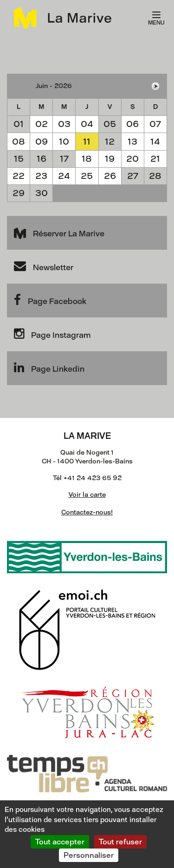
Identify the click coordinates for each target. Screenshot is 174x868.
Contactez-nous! (87, 512)
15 (19, 159)
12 (110, 142)
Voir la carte (87, 495)
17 (64, 159)
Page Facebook (50, 300)
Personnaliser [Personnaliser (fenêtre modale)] (89, 855)
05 (110, 124)
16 (42, 159)
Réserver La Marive (59, 232)
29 (19, 193)
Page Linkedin (49, 367)
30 (42, 193)
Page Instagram (52, 334)
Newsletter (44, 266)
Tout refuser (120, 842)
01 (19, 124)
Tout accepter (60, 842)
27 (133, 176)
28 (155, 176)
